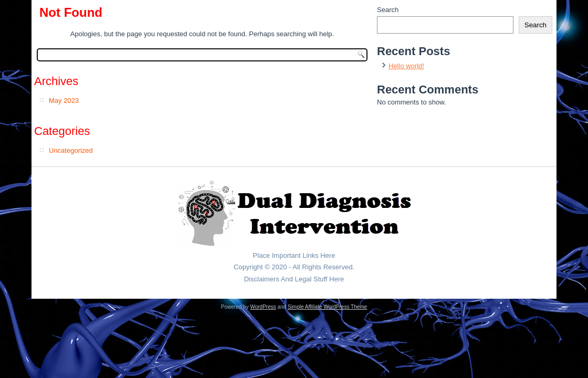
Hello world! (406, 66)
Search (388, 10)
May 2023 (64, 101)
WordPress (263, 307)
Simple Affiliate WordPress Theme (327, 307)
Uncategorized (71, 150)
